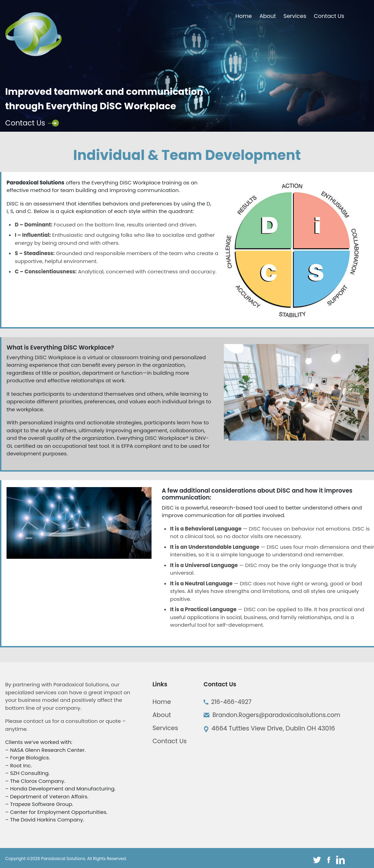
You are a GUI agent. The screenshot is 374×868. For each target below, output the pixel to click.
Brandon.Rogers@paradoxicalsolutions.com (276, 715)
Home (243, 16)
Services (295, 16)
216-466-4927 (231, 702)
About (268, 16)
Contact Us (329, 16)
